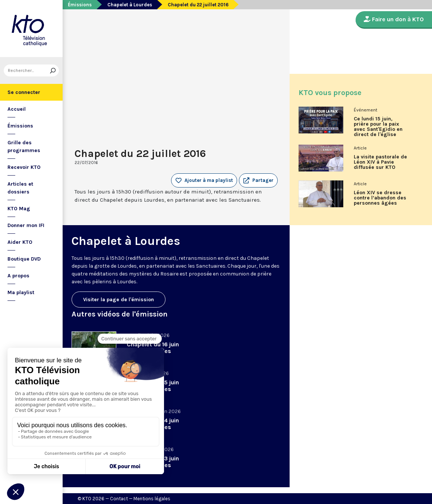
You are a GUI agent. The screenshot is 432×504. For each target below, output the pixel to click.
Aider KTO (20, 242)
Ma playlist (21, 292)
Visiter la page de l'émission (119, 300)
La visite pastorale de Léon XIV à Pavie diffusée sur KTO (380, 162)
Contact (119, 499)
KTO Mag (19, 209)
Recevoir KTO (24, 167)
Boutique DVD (24, 259)
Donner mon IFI (26, 225)
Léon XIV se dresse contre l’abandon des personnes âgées (380, 198)
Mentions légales (152, 499)
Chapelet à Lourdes (130, 5)
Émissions (20, 126)
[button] (258, 180)
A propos (18, 276)
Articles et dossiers (20, 188)
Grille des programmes (24, 147)
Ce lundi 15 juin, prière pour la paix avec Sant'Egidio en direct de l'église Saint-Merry (378, 129)
